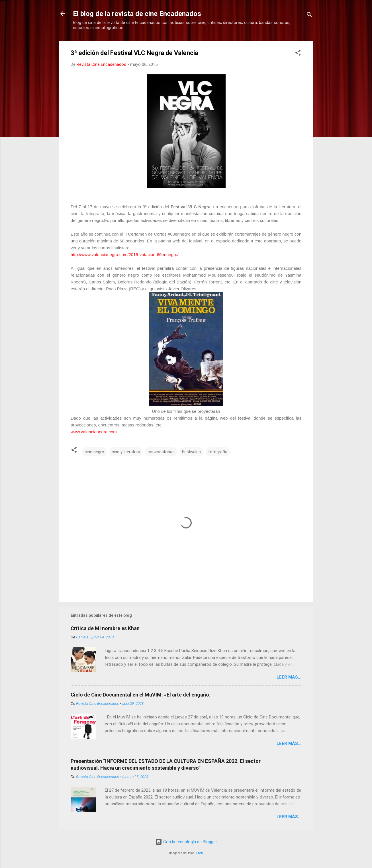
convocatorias (161, 452)
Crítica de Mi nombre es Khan (105, 628)
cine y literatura (126, 452)
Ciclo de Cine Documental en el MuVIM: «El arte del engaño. (141, 695)
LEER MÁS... (289, 677)
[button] (298, 54)
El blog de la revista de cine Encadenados (137, 14)
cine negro (94, 452)
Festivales (191, 452)
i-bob (200, 853)
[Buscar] (309, 16)
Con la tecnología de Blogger (186, 842)
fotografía (218, 452)
